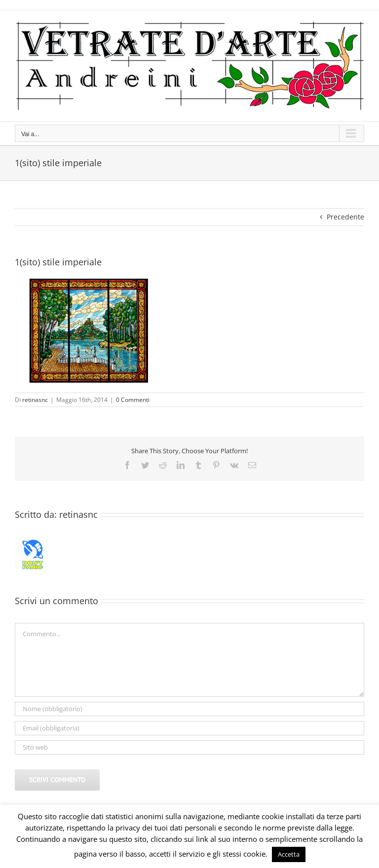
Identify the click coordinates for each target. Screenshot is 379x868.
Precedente (345, 217)
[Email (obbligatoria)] (189, 728)
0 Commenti (133, 400)
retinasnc (35, 400)
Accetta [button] (289, 854)
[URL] (189, 747)
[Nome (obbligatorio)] (189, 709)
